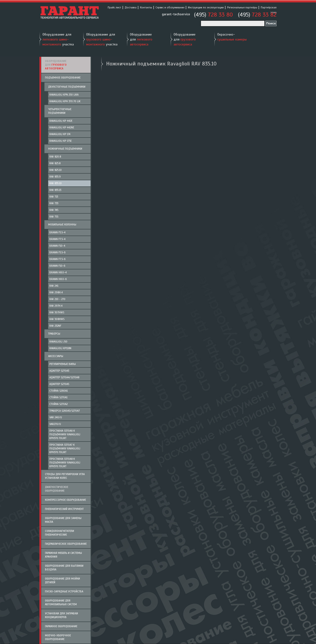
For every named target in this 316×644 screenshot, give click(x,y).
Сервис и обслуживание (170, 7)
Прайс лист (114, 7)
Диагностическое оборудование (57, 489)
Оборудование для (141, 39)
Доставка (131, 7)
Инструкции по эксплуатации (206, 7)
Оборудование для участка (58, 39)
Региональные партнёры (242, 7)
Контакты (146, 7)
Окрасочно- (232, 37)
